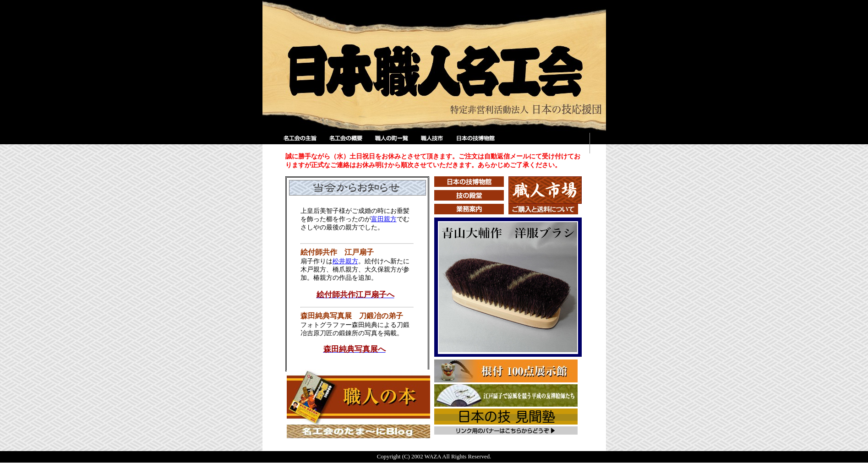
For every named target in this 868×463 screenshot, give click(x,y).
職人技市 (434, 143)
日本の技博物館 (475, 143)
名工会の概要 (347, 143)
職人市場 (545, 190)
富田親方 (384, 219)
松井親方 (345, 261)
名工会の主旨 (301, 143)
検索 (544, 143)
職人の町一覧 (393, 143)
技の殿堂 (469, 195)
